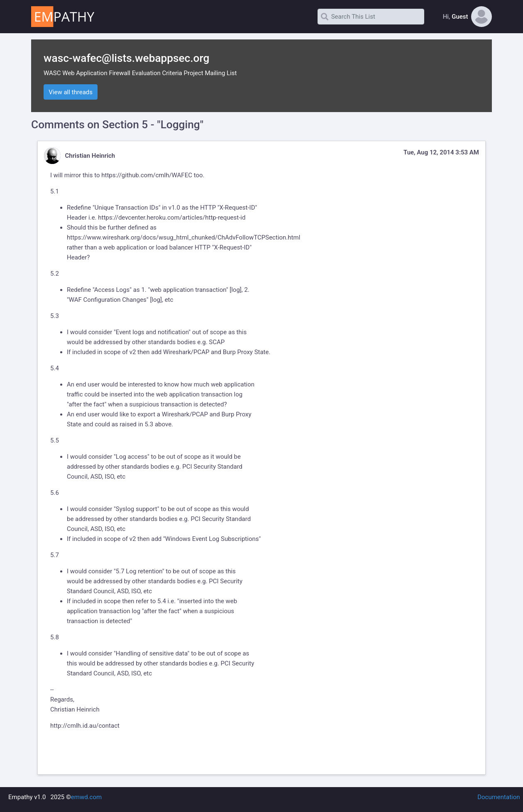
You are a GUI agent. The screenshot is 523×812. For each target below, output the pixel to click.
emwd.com (86, 797)
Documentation (499, 797)
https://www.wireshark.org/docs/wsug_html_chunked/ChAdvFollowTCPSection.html (183, 237)
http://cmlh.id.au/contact (85, 726)
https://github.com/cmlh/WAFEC (147, 175)
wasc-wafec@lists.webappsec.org (126, 58)
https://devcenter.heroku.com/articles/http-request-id (172, 218)
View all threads (71, 92)
